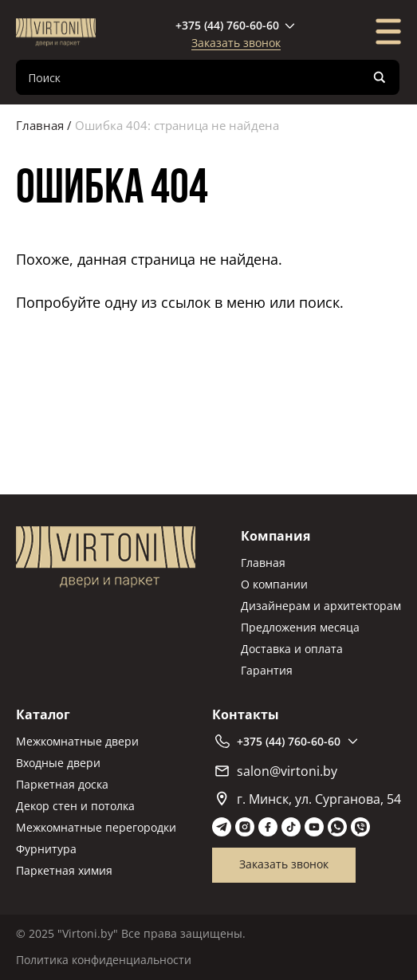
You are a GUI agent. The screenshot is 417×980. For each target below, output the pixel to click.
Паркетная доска (62, 784)
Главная (40, 125)
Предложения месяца (300, 627)
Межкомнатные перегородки (96, 827)
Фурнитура (46, 849)
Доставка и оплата (292, 649)
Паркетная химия (64, 870)
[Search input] (195, 77)
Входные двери (58, 763)
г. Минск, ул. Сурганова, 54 (309, 799)
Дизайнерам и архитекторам (321, 606)
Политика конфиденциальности (104, 960)
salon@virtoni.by (276, 771)
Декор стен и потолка (75, 806)
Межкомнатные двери (77, 741)
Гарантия (267, 670)
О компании (274, 584)
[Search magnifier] (380, 77)
